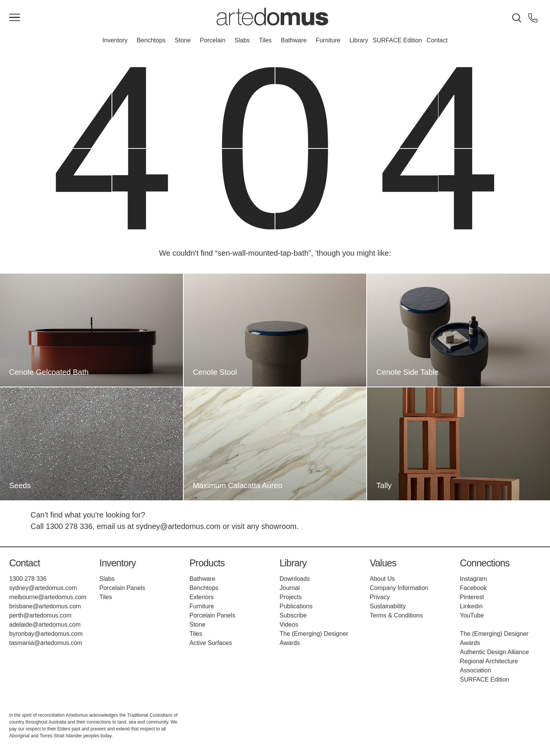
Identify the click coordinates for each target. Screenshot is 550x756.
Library (359, 40)
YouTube (472, 615)
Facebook (473, 588)
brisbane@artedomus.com (45, 606)
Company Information (399, 588)
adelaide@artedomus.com (45, 625)
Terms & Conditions (396, 615)
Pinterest (472, 597)
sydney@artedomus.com (178, 526)
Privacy (380, 597)
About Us (382, 579)
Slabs (242, 40)
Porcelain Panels (122, 588)
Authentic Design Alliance (494, 652)
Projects (291, 597)
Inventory (115, 40)
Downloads (295, 579)
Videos (289, 625)
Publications (296, 606)
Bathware (294, 40)
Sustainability (388, 606)
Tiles (265, 40)
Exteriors (201, 597)
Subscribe (293, 615)
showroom (279, 526)
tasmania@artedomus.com (46, 643)
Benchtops (151, 40)
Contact (437, 40)
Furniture (328, 40)
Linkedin (471, 606)
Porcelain (213, 40)
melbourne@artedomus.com (48, 597)
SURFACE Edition (397, 40)
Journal (290, 588)
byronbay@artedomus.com (46, 634)
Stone (183, 40)
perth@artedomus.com (40, 615)
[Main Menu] (15, 18)
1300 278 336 (69, 526)
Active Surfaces (211, 643)
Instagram (473, 579)
